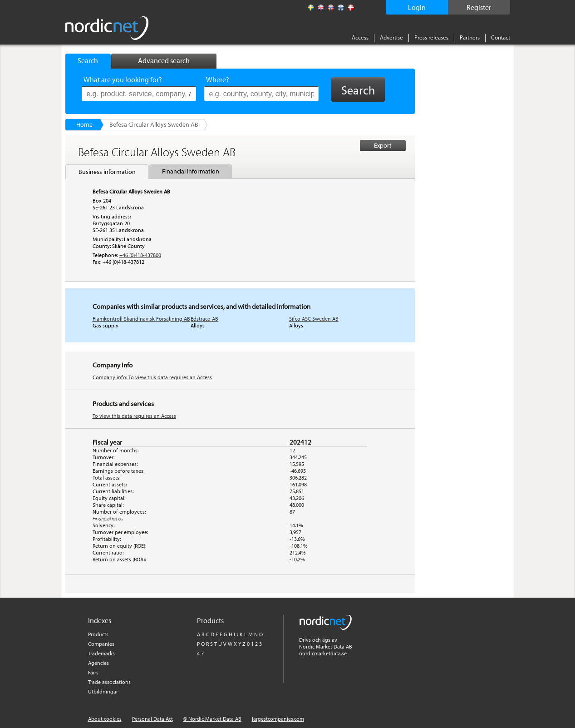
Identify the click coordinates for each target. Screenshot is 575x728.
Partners (470, 37)
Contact (501, 37)
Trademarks (101, 653)
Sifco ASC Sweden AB (314, 319)
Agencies (98, 663)
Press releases (431, 37)
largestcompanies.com (278, 719)
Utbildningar (103, 691)
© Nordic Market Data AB (212, 719)
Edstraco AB (204, 319)
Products (98, 634)
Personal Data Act (152, 719)
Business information (107, 172)
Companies (101, 644)
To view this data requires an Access (134, 416)
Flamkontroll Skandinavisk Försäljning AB (141, 319)
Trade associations (109, 682)
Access (360, 37)
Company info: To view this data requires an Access (152, 377)
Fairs (93, 672)
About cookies (105, 719)
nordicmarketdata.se (323, 653)
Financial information (191, 171)
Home (84, 124)
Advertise (391, 37)
